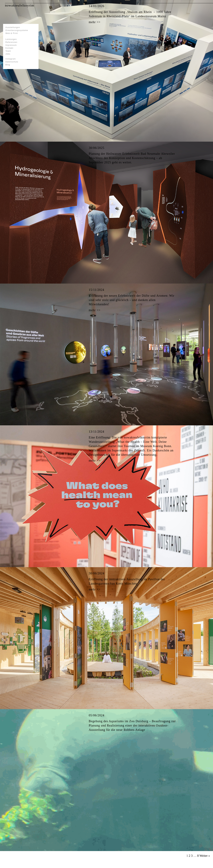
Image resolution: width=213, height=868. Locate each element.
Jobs (8, 54)
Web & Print (12, 33)
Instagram (11, 59)
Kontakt (9, 48)
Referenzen (11, 42)
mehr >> (95, 22)
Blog (8, 65)
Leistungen (11, 39)
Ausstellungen (13, 27)
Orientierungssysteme (17, 30)
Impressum (11, 45)
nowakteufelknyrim (19, 5)
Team (8, 51)
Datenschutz (12, 62)
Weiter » (205, 856)
